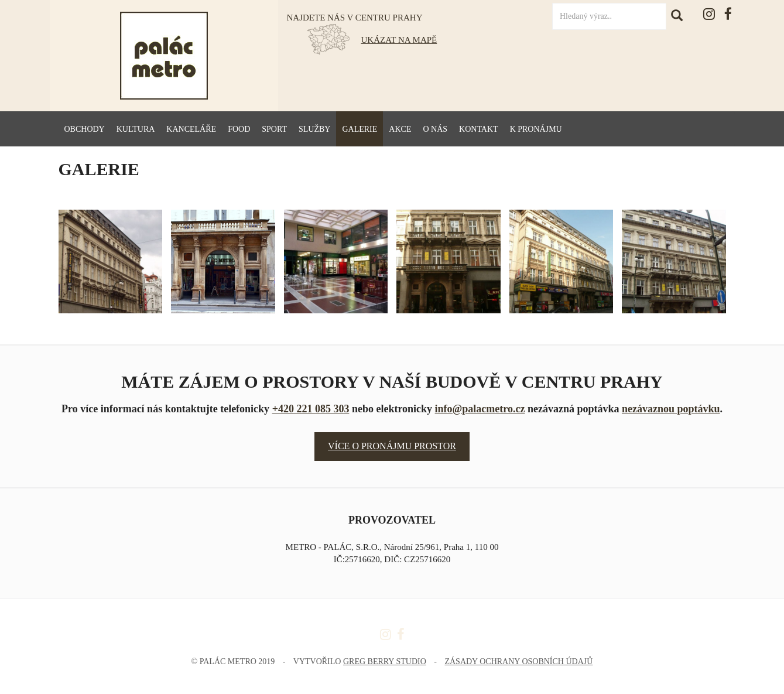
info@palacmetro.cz (480, 409)
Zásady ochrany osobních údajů (518, 661)
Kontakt (479, 129)
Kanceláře (191, 129)
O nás (435, 129)
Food (239, 129)
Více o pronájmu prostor (392, 446)
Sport (274, 129)
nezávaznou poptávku (671, 409)
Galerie (360, 129)
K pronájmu (536, 129)
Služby (314, 129)
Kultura (136, 129)
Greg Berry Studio (385, 661)
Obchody (85, 129)
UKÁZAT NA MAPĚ (399, 40)
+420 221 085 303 (311, 409)
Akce (400, 129)
